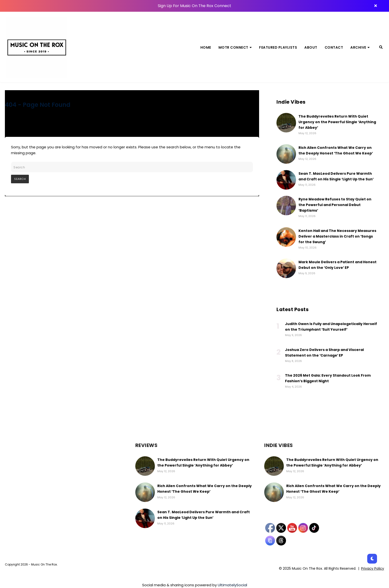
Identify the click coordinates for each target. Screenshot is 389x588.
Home (206, 47)
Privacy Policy (373, 568)
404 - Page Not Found (38, 105)
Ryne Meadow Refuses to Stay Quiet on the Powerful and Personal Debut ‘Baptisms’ (335, 205)
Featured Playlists (278, 47)
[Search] (381, 47)
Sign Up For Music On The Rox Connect (194, 6)
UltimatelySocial (232, 585)
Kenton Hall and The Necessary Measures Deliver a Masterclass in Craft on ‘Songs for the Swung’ (337, 236)
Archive (360, 47)
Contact (334, 47)
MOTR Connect (235, 47)
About (311, 47)
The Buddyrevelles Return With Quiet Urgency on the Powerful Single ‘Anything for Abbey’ (337, 122)
